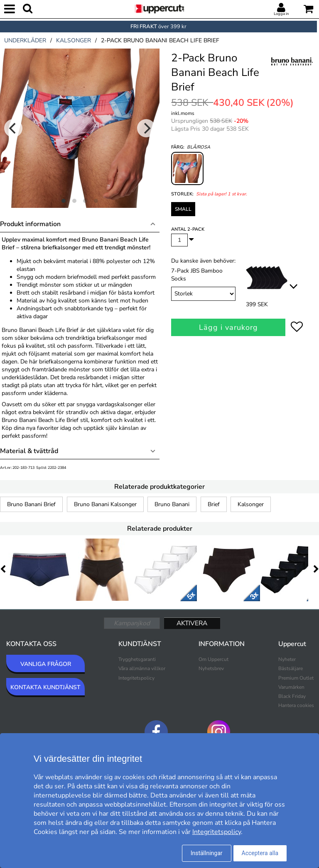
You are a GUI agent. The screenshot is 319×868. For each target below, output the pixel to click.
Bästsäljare (291, 668)
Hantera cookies (296, 705)
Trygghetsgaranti (137, 659)
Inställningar (207, 853)
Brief (214, 504)
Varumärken (291, 687)
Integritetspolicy (136, 678)
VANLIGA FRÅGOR (46, 664)
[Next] (146, 128)
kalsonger (74, 40)
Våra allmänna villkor (142, 668)
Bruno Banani (172, 504)
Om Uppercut (213, 659)
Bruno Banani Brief (31, 504)
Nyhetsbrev (211, 668)
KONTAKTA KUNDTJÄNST (45, 687)
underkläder (25, 40)
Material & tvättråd (29, 451)
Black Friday (292, 696)
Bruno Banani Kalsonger (105, 504)
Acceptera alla (260, 853)
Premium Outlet (296, 678)
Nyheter (287, 659)
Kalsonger (251, 504)
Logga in (281, 14)
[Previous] (13, 128)
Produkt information (30, 224)
